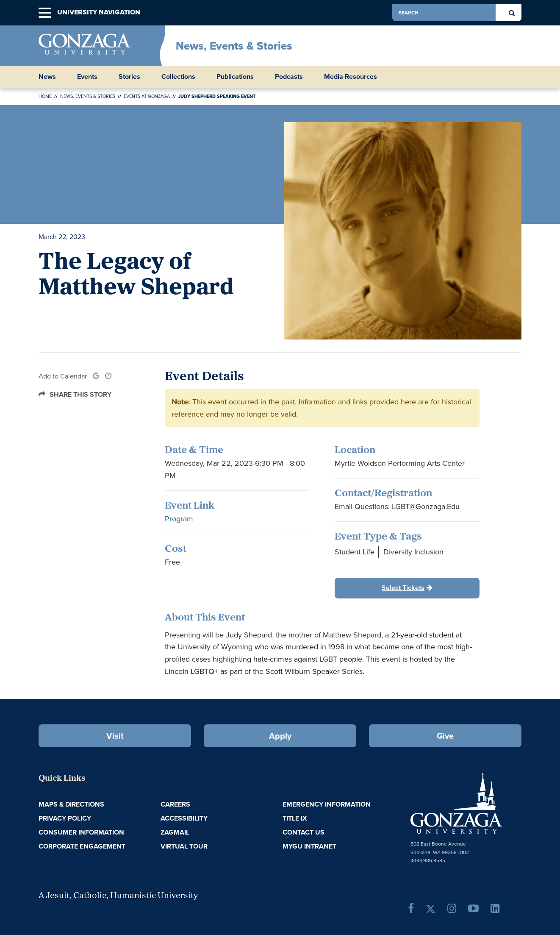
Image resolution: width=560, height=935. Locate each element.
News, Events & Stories (234, 46)
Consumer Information (81, 832)
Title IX (295, 818)
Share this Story (80, 394)
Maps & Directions (71, 804)
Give (445, 736)
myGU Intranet (309, 846)
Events (87, 77)
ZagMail (175, 832)
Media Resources (351, 77)
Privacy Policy (65, 818)
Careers (175, 804)
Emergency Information (327, 804)
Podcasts (289, 77)
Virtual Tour (184, 846)
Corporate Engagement (82, 846)
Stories (129, 77)
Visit (115, 736)
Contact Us (304, 832)
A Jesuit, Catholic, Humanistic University (118, 896)
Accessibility (184, 818)
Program (179, 519)
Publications (235, 77)
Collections (178, 77)
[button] (45, 13)
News (47, 77)
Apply (280, 736)
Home (45, 96)
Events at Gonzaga (147, 96)
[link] (96, 376)
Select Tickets (403, 588)
